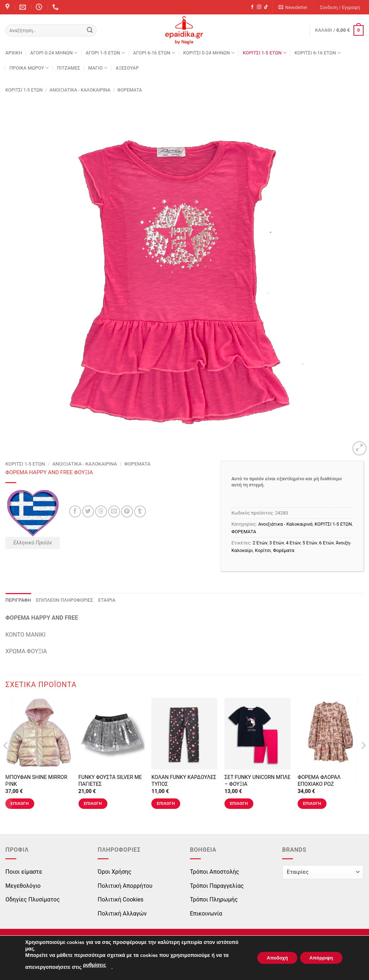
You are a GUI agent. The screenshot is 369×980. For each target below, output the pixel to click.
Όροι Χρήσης (114, 872)
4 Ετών (293, 543)
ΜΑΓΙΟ (98, 68)
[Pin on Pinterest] (127, 511)
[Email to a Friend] (114, 511)
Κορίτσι (263, 550)
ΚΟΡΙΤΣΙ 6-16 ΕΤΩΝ (317, 53)
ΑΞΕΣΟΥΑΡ (127, 68)
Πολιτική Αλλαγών (122, 914)
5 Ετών (310, 543)
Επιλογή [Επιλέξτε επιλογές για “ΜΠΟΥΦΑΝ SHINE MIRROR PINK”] (20, 803)
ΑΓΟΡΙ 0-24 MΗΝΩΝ (54, 53)
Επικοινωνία (206, 914)
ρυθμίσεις (94, 965)
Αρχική (14, 53)
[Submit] (90, 31)
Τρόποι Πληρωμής (214, 899)
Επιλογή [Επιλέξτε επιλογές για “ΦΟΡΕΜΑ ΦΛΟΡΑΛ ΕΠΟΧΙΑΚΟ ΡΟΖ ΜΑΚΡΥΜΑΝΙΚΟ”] (312, 803)
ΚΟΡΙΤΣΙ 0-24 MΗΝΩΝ (209, 53)
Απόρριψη (319, 958)
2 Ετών (260, 543)
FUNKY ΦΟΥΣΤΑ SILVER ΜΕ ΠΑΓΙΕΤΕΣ (110, 781)
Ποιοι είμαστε (24, 872)
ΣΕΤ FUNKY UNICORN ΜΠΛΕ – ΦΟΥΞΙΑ (257, 781)
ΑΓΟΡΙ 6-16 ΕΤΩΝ (154, 53)
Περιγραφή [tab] (18, 600)
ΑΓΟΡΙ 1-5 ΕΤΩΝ (105, 53)
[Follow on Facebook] (252, 7)
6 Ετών (326, 543)
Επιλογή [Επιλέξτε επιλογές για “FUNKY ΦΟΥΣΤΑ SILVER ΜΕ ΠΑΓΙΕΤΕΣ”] (93, 803)
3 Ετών (276, 543)
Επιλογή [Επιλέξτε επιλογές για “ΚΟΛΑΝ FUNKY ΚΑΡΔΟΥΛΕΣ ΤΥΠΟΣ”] (166, 803)
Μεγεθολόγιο (23, 886)
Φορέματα (284, 550)
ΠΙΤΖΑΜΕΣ (68, 68)
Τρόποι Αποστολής (214, 872)
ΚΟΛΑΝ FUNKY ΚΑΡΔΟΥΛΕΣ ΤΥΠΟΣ (184, 781)
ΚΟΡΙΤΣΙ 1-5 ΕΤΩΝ (265, 53)
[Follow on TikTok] (266, 7)
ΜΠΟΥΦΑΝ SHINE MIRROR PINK (36, 781)
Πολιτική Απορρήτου (125, 886)
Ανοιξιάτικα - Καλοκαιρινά (80, 90)
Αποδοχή (271, 958)
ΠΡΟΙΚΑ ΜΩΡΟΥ (29, 68)
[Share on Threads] (101, 511)
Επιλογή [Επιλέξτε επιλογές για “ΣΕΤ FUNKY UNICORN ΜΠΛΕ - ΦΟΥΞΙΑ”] (239, 803)
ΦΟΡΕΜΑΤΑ (130, 90)
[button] (293, 7)
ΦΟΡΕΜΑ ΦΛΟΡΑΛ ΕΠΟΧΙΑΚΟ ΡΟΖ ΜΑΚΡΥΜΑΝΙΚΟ (319, 784)
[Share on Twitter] (88, 511)
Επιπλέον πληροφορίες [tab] (65, 600)
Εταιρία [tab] (107, 600)
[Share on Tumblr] (140, 511)
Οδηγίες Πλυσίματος (33, 899)
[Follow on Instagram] (259, 7)
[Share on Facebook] (75, 511)
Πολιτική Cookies (121, 899)
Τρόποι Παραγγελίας (217, 886)
